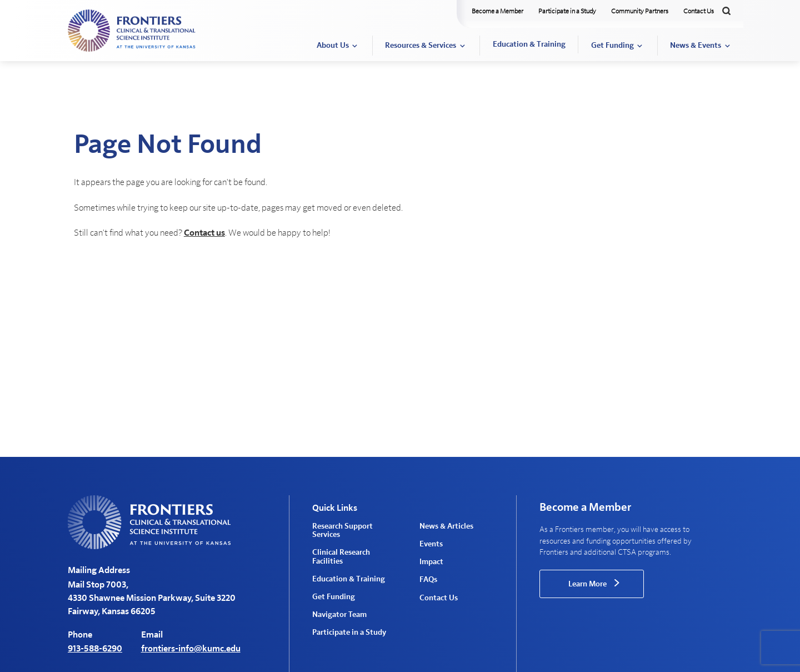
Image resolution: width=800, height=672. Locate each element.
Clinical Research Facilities (341, 557)
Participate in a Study (567, 11)
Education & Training (529, 44)
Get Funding (612, 46)
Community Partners (640, 11)
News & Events (696, 46)
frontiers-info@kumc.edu (191, 649)
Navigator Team (339, 615)
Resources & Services (421, 46)
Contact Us (699, 11)
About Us (333, 46)
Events (431, 544)
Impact (431, 562)
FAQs (428, 580)
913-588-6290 (95, 649)
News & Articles (446, 526)
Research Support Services (342, 531)
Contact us (204, 233)
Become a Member (497, 11)
